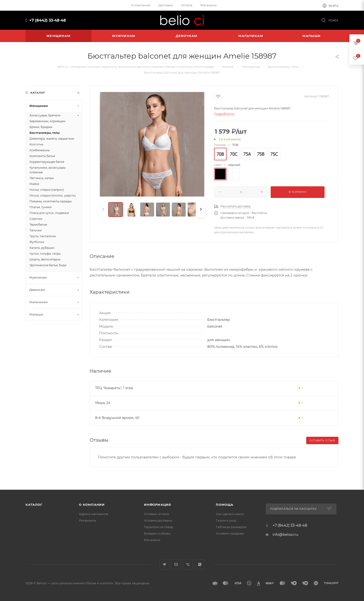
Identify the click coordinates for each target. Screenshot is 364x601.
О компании (92, 505)
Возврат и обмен (157, 533)
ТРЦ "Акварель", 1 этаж (114, 388)
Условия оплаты (156, 514)
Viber (188, 564)
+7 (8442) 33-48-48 (48, 20)
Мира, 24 (103, 403)
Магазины (152, 540)
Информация (158, 505)
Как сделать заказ (230, 514)
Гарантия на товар (159, 527)
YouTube (176, 564)
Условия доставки (158, 520)
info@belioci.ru (285, 534)
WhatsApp (200, 564)
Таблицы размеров (231, 527)
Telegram (164, 564)
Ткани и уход (226, 520)
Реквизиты (88, 520)
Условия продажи (230, 533)
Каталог (34, 505)
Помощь (225, 505)
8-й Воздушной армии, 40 (117, 418)
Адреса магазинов (94, 514)
